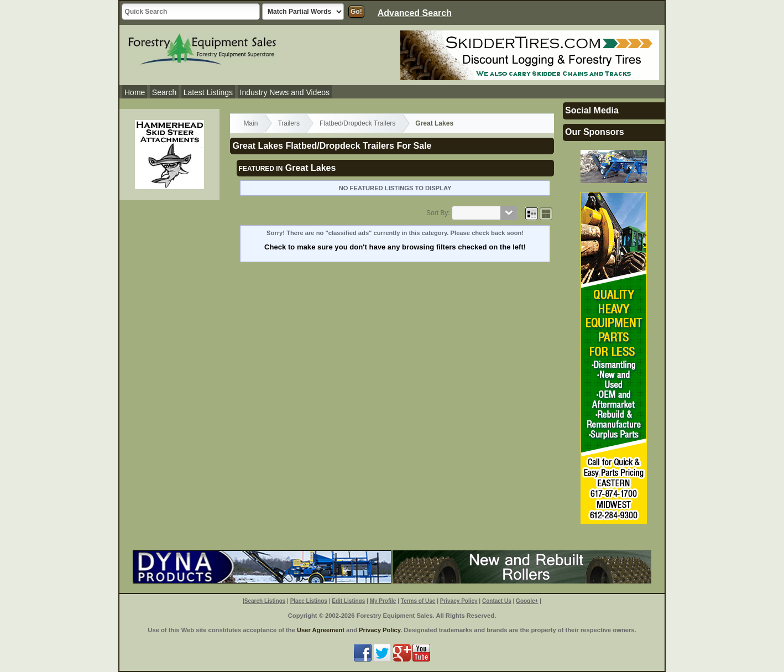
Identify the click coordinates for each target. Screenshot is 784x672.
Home (135, 92)
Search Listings (265, 601)
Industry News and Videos (285, 92)
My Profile (383, 601)
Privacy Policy (459, 601)
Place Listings (309, 601)
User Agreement (321, 630)
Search (164, 92)
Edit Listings (348, 601)
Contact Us (497, 601)
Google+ (527, 601)
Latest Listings (208, 92)
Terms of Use (418, 601)
